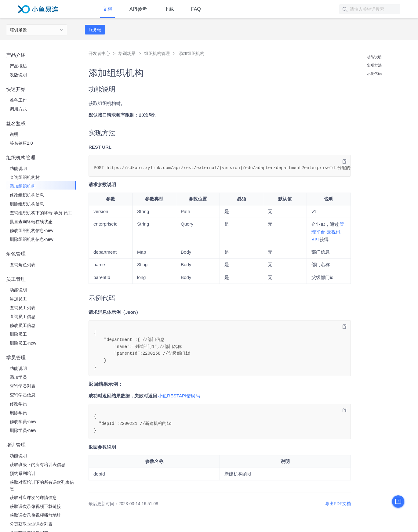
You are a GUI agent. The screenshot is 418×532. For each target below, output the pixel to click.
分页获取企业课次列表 (31, 524)
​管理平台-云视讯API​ (328, 232)
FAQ (196, 9)
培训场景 (18, 30)
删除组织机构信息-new (31, 239)
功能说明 (18, 168)
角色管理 (16, 254)
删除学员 (18, 413)
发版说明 (18, 75)
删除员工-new (23, 343)
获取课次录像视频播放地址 (35, 515)
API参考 (138, 9)
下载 (169, 9)
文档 (107, 9)
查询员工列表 (23, 308)
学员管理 (16, 358)
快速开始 (16, 89)
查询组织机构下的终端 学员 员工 (41, 213)
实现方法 (374, 65)
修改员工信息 (23, 325)
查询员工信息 (23, 317)
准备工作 (18, 100)
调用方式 (18, 109)
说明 (14, 134)
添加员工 (18, 299)
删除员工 (18, 334)
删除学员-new (23, 430)
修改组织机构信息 (27, 195)
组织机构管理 (21, 158)
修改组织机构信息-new (31, 230)
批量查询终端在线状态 (31, 222)
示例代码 (374, 74)
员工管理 (16, 279)
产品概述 (18, 66)
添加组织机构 (23, 186)
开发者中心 (99, 53)
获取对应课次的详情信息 (33, 498)
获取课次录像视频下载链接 (35, 506)
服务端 (95, 30)
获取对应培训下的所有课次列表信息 (42, 485)
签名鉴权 (16, 123)
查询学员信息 (23, 395)
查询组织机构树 (25, 177)
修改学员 (18, 404)
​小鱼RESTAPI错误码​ (179, 396)
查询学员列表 (23, 386)
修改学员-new (23, 422)
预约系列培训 (23, 473)
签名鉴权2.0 (21, 143)
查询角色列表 (23, 265)
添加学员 (18, 377)
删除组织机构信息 (27, 204)
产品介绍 (16, 55)
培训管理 (16, 445)
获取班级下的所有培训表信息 (38, 465)
